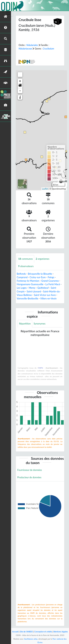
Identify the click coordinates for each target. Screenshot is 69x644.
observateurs (26, 266)
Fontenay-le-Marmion (28, 281)
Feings (51, 277)
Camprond (22, 277)
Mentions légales (61, 632)
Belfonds (21, 274)
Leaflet (45, 189)
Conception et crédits (43, 632)
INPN (41, 368)
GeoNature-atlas (31, 639)
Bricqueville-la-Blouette (40, 274)
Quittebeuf (43, 288)
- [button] (20, 91)
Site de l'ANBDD (26, 632)
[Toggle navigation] (8, 13)
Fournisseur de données (30, 470)
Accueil (15, 632)
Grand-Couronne (50, 281)
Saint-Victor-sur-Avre (45, 295)
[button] (20, 86)
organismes (43, 259)
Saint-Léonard (34, 291)
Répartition (25, 324)
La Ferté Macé (53, 284)
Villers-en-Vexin (48, 298)
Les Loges (22, 288)
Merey (32, 288)
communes (25, 259)
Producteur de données (29, 477)
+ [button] (20, 81)
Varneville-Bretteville (28, 298)
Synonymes (40, 324)
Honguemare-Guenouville (30, 284)
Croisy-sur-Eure (38, 277)
